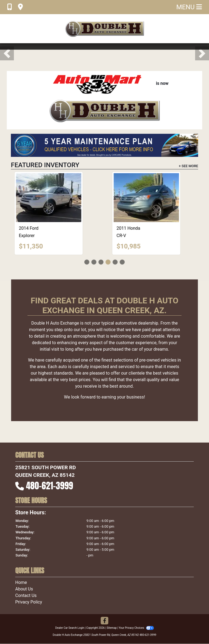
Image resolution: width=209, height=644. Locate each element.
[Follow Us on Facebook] (104, 621)
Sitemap (112, 628)
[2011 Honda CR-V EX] (153, 198)
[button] (7, 53)
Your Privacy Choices (136, 628)
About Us (24, 589)
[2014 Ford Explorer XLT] (56, 198)
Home (21, 582)
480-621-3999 (50, 486)
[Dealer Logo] (104, 29)
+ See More (188, 166)
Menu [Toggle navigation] (189, 7)
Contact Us (26, 595)
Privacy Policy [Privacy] (29, 602)
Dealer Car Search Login (70, 628)
